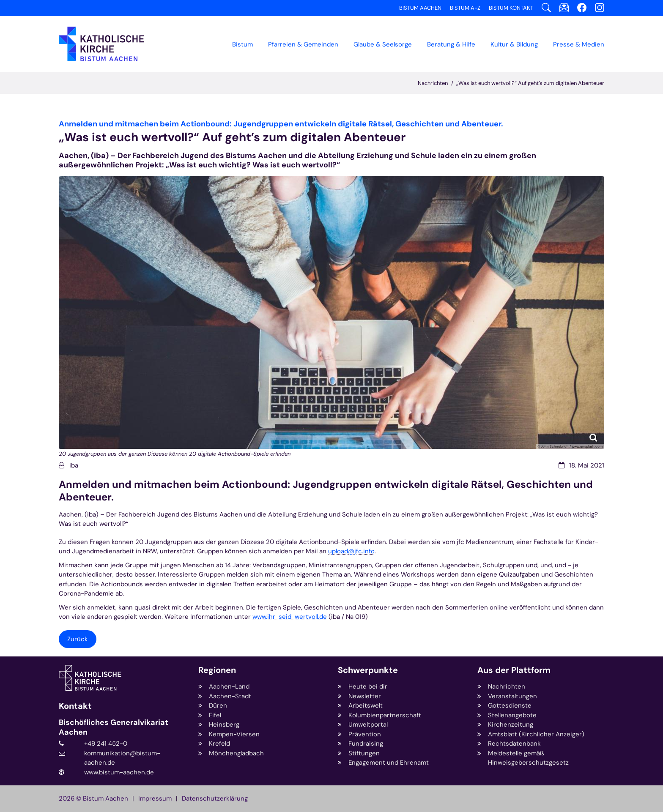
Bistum (242, 44)
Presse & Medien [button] (579, 44)
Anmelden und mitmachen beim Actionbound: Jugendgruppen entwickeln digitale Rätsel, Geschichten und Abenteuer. (326, 491)
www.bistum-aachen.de (119, 772)
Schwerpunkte (368, 670)
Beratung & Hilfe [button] (451, 44)
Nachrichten (433, 83)
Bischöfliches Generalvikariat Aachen (114, 727)
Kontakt (75, 706)
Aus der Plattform (514, 670)
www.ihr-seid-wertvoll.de (290, 617)
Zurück (78, 639)
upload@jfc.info (351, 551)
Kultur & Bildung (514, 44)
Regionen (217, 670)
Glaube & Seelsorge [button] (383, 44)
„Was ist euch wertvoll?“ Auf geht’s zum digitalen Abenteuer (530, 83)
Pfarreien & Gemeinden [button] (303, 44)
